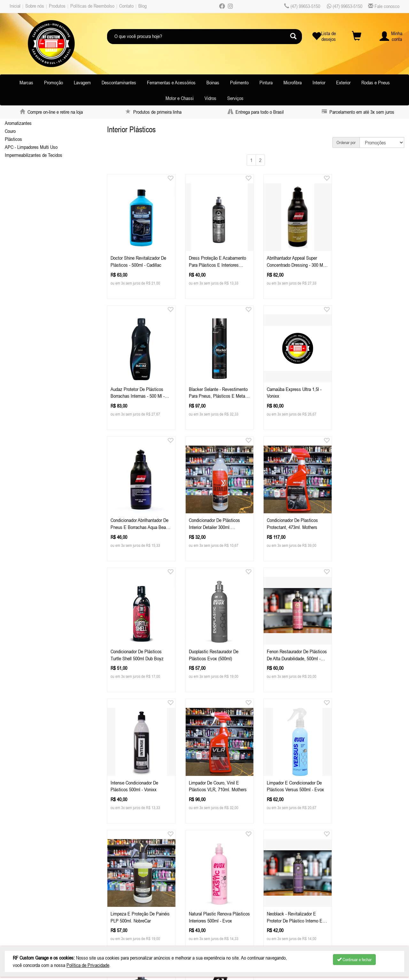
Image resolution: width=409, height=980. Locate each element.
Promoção (54, 82)
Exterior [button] (343, 82)
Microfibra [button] (293, 82)
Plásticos (13, 139)
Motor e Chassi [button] (180, 98)
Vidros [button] (210, 98)
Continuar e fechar (354, 960)
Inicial (15, 6)
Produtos (57, 6)
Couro (10, 131)
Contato (126, 6)
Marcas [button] (26, 82)
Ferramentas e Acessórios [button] (171, 82)
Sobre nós (35, 6)
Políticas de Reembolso (92, 6)
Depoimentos (25, 916)
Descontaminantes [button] (119, 82)
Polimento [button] (239, 82)
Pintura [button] (266, 82)
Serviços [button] (235, 98)
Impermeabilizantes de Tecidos (34, 155)
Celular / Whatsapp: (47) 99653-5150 (143, 884)
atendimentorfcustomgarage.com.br (159, 892)
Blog (143, 6)
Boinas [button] (213, 82)
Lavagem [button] (82, 82)
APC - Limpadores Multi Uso (31, 147)
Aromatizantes (18, 123)
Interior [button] (319, 82)
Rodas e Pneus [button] (376, 82)
